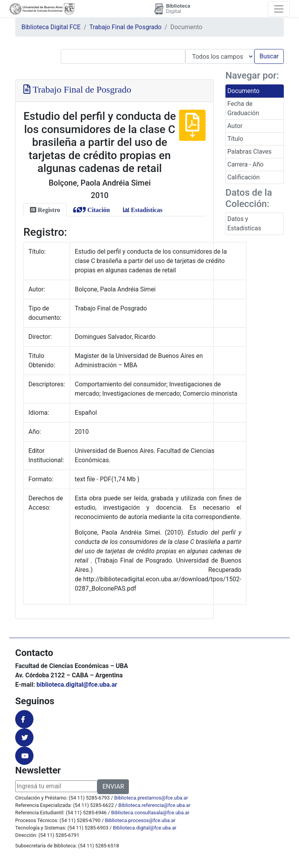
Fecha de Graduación (243, 108)
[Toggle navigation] (279, 9)
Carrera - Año (245, 164)
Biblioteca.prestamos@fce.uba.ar (151, 798)
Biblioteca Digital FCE (51, 27)
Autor (235, 126)
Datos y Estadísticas (244, 224)
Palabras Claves (250, 152)
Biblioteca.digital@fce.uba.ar (145, 828)
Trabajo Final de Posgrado (126, 27)
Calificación (244, 177)
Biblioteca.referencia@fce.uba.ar (154, 805)
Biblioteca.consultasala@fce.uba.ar (150, 813)
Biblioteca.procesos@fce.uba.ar (140, 820)
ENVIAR (113, 786)
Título (235, 139)
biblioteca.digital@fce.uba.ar (77, 685)
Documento (243, 91)
